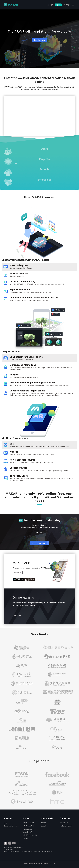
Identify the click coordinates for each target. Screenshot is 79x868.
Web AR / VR (27, 832)
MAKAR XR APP (28, 826)
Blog (6, 823)
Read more (18, 615)
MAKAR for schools (30, 835)
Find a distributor (66, 826)
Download (45, 826)
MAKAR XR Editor (29, 823)
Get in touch (64, 823)
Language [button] (66, 5)
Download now (40, 40)
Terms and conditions (12, 826)
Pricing (25, 838)
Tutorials (44, 823)
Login (51, 5)
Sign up (58, 5)
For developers (28, 829)
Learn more (40, 532)
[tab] (39, 267)
